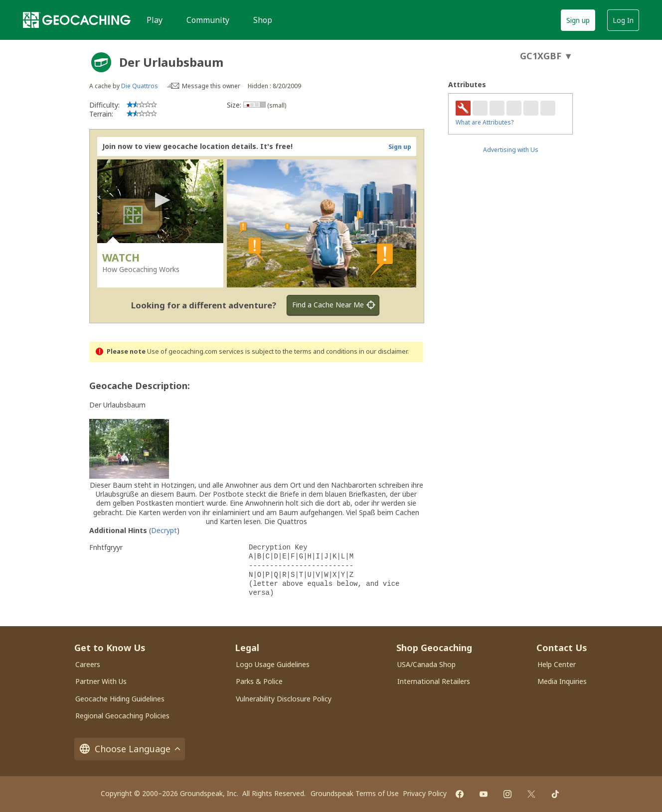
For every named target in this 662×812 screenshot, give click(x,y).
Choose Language (130, 749)
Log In (623, 20)
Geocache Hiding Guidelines (120, 699)
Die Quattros (140, 86)
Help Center (557, 664)
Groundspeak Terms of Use (355, 793)
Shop (263, 20)
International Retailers (434, 681)
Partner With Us (101, 681)
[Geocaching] (77, 20)
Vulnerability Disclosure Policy (284, 699)
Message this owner (211, 86)
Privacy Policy (425, 793)
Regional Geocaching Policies (122, 716)
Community (208, 20)
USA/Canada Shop (426, 664)
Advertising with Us (511, 150)
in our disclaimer (383, 351)
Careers (88, 664)
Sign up (578, 20)
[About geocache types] (101, 62)
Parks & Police (259, 681)
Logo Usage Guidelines (273, 664)
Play (155, 20)
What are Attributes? (485, 122)
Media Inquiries (562, 681)
